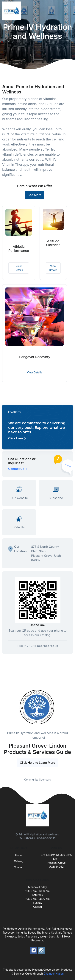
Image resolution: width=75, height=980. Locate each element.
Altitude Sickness (53, 243)
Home (19, 855)
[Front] (12, 11)
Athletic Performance (19, 249)
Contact (19, 867)
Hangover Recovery (35, 357)
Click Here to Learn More (38, 763)
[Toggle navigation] (69, 11)
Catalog (19, 861)
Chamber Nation (54, 974)
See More (35, 195)
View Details (19, 268)
